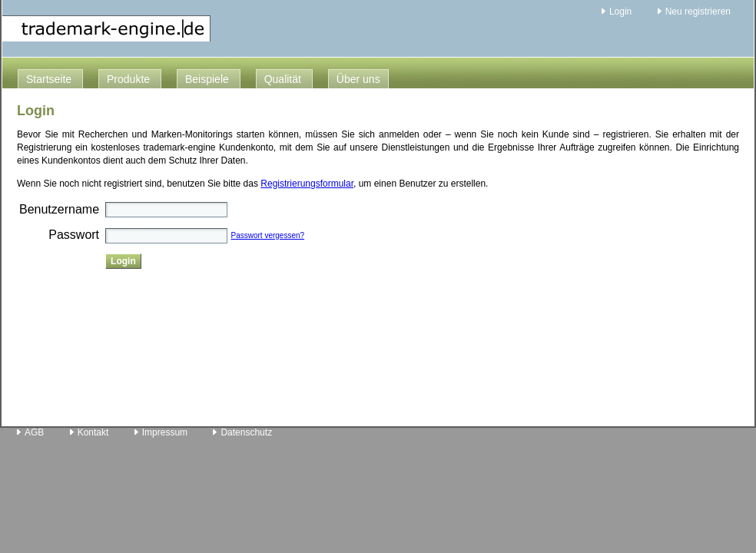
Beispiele (207, 79)
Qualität (283, 79)
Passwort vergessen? (268, 235)
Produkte (128, 79)
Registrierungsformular (307, 184)
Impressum (165, 432)
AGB (34, 432)
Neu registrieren (698, 12)
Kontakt (93, 432)
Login (620, 12)
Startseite (49, 79)
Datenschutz (246, 432)
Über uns (358, 79)
